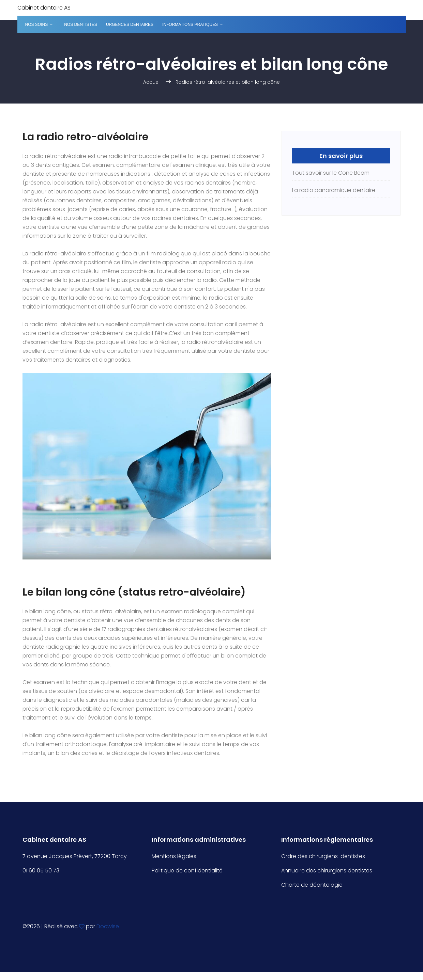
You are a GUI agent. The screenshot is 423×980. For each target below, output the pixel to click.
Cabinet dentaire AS (44, 8)
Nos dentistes (81, 25)
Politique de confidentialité (187, 871)
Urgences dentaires (130, 25)
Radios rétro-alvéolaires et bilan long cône (228, 82)
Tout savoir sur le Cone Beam (331, 173)
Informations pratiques (190, 25)
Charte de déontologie (312, 885)
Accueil (152, 82)
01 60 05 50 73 (41, 871)
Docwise (108, 926)
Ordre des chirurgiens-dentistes (323, 856)
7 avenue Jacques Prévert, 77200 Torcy (75, 856)
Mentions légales (174, 856)
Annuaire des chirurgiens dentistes (327, 871)
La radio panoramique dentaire (334, 190)
